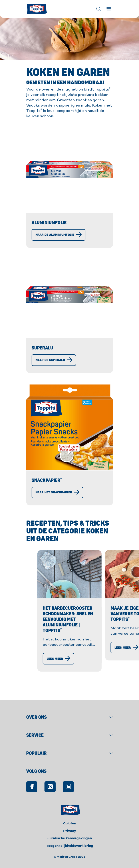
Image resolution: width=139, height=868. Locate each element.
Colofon (70, 824)
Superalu (42, 348)
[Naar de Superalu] (54, 360)
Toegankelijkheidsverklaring (70, 846)
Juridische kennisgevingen (70, 838)
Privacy (70, 831)
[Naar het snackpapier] (57, 493)
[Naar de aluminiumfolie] (58, 235)
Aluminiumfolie (49, 223)
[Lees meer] (33, 680)
